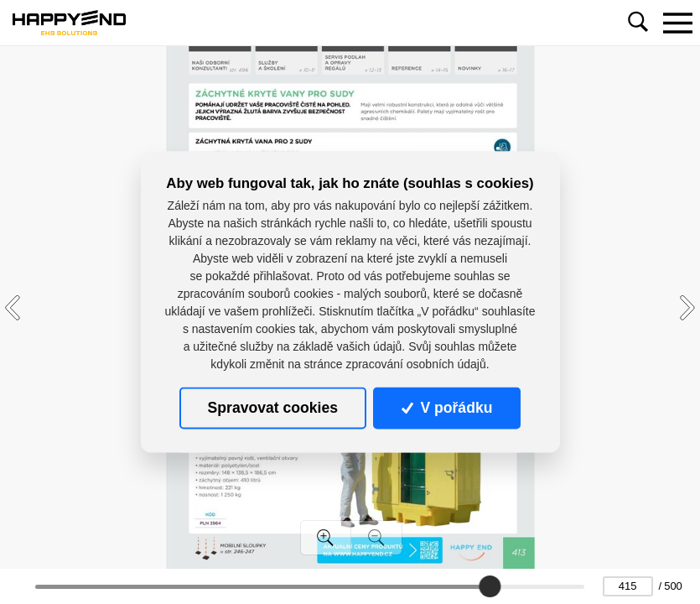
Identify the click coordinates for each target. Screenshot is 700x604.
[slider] (490, 586)
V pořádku (447, 408)
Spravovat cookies (273, 408)
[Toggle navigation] (677, 23)
